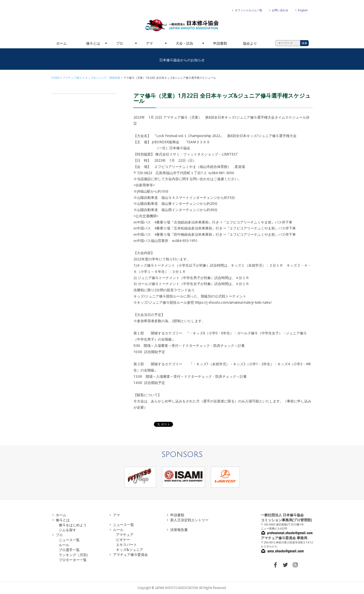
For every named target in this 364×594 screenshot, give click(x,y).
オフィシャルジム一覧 (248, 10)
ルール (64, 545)
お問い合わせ (280, 10)
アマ (149, 43)
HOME (55, 78)
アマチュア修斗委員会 (130, 555)
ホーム (61, 43)
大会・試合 (184, 43)
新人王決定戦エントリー (189, 520)
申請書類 (220, 43)
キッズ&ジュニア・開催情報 (103, 78)
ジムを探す (67, 530)
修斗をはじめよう (73, 525)
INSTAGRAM (295, 565)
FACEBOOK (275, 565)
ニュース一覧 (69, 540)
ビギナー (123, 540)
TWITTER (285, 565)
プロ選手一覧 (69, 550)
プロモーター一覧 (73, 560)
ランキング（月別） (74, 555)
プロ (120, 43)
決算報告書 (179, 530)
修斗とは (93, 43)
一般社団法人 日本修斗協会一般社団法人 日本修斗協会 (182, 25)
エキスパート (126, 545)
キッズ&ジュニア (130, 550)
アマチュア (125, 535)
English (303, 10)
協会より (250, 43)
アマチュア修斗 (72, 78)
